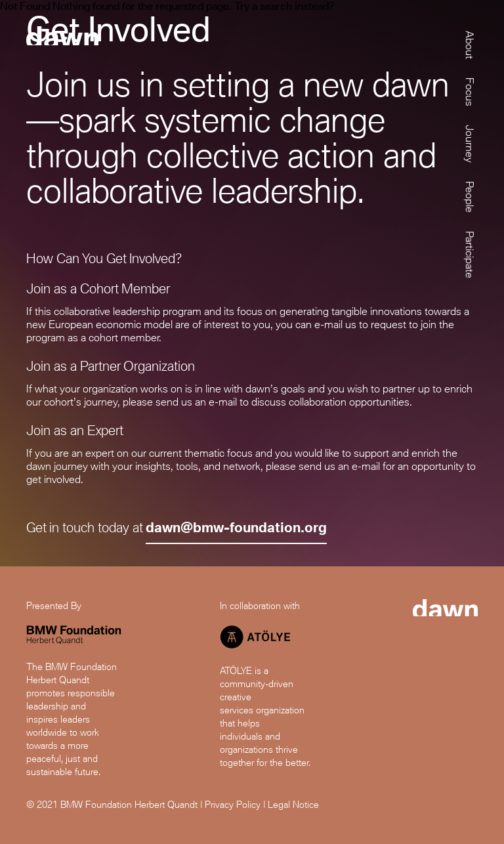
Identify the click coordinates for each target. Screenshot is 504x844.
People (470, 197)
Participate (470, 255)
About (470, 45)
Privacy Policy (233, 804)
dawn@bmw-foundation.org (236, 527)
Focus (470, 92)
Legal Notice (293, 804)
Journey (470, 144)
